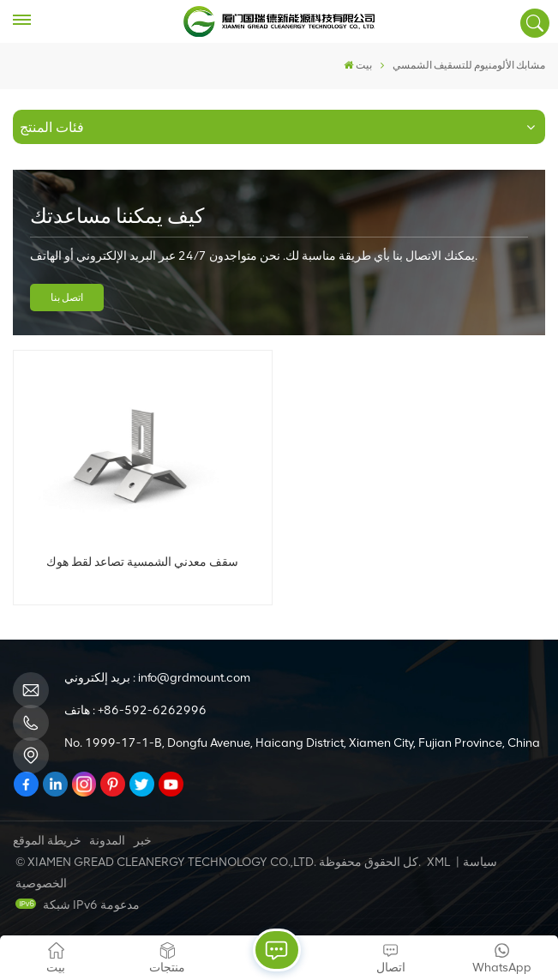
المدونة (107, 841)
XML (438, 862)
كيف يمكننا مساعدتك (117, 216)
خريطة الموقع (47, 841)
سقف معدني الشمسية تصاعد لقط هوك (142, 562)
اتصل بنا (67, 298)
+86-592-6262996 (152, 710)
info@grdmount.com (194, 678)
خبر (143, 841)
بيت (358, 65)
